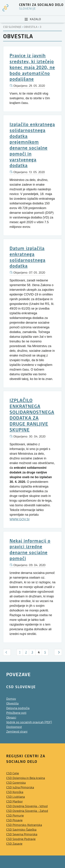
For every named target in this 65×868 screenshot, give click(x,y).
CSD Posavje (14, 820)
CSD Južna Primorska (20, 787)
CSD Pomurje (15, 816)
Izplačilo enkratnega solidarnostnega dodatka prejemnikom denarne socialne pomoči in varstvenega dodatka (32, 145)
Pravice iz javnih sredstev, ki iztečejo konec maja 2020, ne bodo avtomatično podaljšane (32, 67)
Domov (11, 699)
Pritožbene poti (16, 713)
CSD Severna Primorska (22, 834)
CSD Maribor (14, 802)
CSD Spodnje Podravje (21, 839)
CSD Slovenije (12, 27)
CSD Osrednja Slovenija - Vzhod (27, 806)
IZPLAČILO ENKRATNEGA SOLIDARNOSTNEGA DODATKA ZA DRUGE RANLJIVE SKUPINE (32, 415)
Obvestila (31, 27)
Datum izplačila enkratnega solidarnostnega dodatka (27, 257)
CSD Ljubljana (16, 797)
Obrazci (11, 718)
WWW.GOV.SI (19, 519)
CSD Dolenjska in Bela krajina (26, 778)
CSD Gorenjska (16, 783)
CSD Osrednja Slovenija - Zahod (27, 811)
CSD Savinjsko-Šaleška (21, 830)
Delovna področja (18, 708)
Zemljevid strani (17, 732)
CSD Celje (13, 773)
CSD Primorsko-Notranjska (24, 825)
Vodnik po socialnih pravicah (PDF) (29, 722)
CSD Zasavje (14, 844)
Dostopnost (14, 727)
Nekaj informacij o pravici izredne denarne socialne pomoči (30, 549)
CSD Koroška (15, 792)
